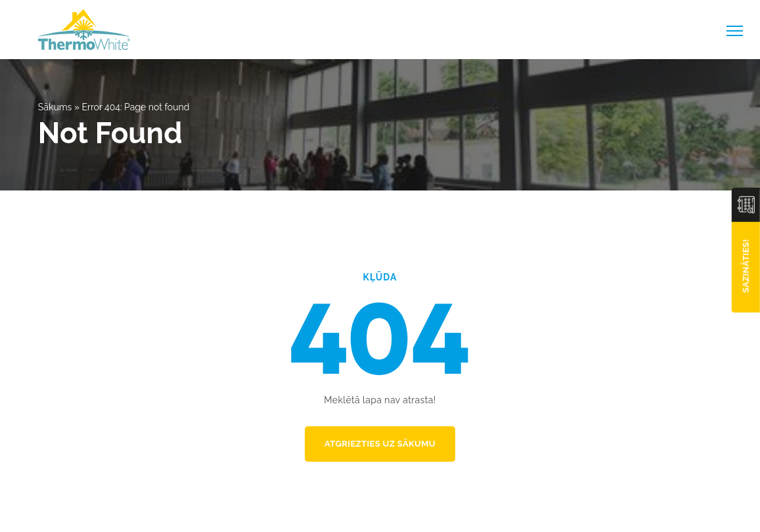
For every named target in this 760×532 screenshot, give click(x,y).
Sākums (55, 107)
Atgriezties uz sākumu (380, 444)
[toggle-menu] (735, 31)
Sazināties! (746, 266)
